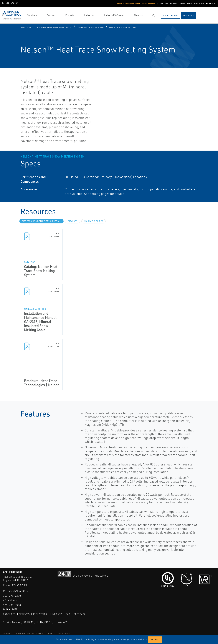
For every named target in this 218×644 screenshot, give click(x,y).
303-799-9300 (20, 585)
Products (26, 27)
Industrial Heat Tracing (90, 27)
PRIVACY (31, 633)
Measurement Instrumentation (54, 27)
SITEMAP (59, 633)
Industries (40, 614)
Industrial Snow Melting (123, 27)
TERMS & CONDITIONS (14, 633)
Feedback (80, 614)
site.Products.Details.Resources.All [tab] (41, 221)
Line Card (56, 614)
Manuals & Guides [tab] (93, 221)
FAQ (68, 614)
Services (24, 614)
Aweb (68, 633)
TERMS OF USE (45, 633)
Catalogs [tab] (73, 221)
